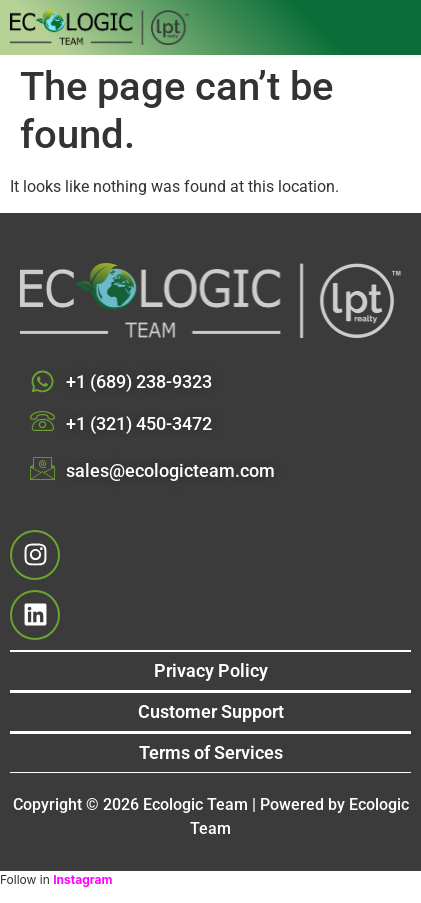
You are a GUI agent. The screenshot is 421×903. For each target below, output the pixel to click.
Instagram (82, 879)
